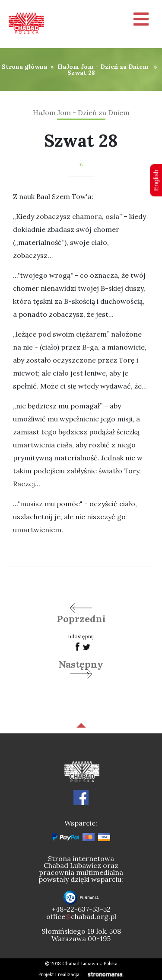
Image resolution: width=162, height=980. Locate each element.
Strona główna (24, 67)
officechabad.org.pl (81, 916)
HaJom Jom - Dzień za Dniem (103, 67)
